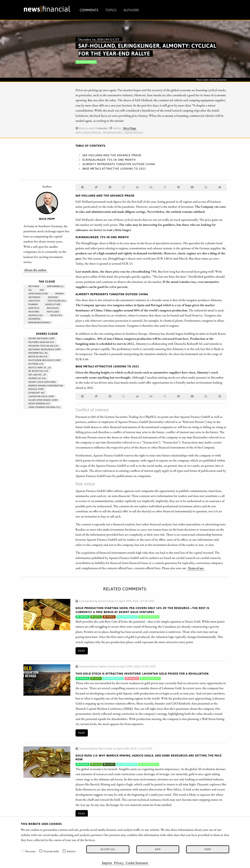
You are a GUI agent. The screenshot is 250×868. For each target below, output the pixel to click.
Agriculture (51, 304)
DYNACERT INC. (35, 393)
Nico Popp (130, 128)
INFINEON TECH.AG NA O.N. (42, 346)
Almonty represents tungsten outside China (119, 164)
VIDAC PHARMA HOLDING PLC (43, 407)
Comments (89, 10)
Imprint (107, 863)
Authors (131, 10)
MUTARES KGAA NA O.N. (40, 342)
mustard (32, 312)
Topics (111, 10)
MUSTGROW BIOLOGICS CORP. (43, 360)
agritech (32, 308)
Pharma (32, 304)
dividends (33, 319)
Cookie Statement (137, 863)
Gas (40, 290)
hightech (33, 301)
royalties (55, 315)
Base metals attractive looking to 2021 (114, 169)
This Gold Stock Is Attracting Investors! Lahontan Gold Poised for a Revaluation (142, 674)
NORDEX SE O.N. (36, 378)
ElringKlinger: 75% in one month (109, 160)
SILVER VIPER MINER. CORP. (42, 400)
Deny (208, 849)
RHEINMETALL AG (37, 353)
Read (82, 651)
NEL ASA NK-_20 (36, 375)
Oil (29, 290)
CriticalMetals (55, 301)
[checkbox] (23, 851)
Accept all (108, 849)
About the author (35, 270)
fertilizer (51, 312)
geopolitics (34, 315)
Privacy (119, 863)
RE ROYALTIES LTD (37, 371)
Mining (58, 294)
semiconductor (37, 294)
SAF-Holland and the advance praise (112, 155)
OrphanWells (54, 286)
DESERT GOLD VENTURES (41, 382)
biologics (51, 308)
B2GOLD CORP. (35, 389)
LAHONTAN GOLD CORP (40, 396)
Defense (52, 297)
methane (32, 286)
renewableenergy (38, 322)
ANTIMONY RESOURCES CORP (43, 349)
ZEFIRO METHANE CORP (40, 339)
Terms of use (196, 568)
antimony (33, 297)
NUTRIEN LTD (34, 364)
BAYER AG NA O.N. (37, 357)
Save (158, 849)
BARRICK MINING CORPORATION (44, 386)
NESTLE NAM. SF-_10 (38, 368)
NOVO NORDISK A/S (38, 404)
